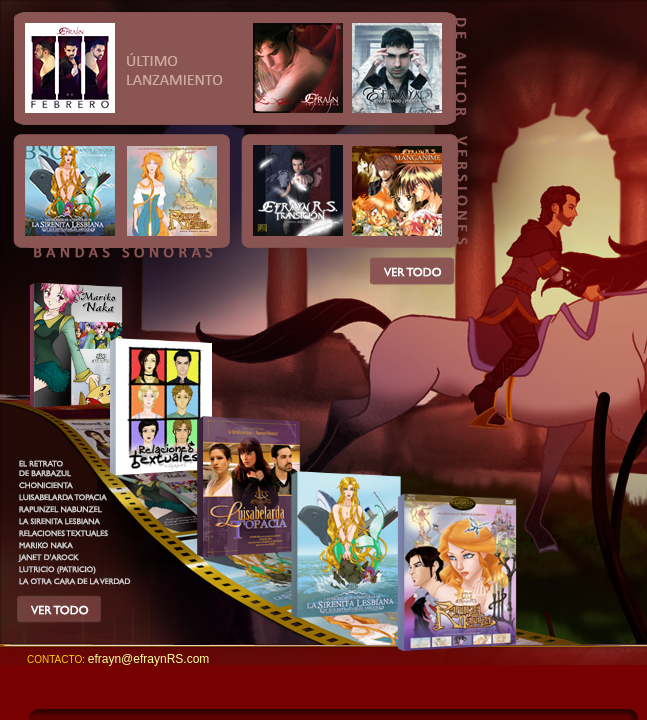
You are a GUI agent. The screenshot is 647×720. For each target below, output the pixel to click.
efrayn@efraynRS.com (149, 659)
